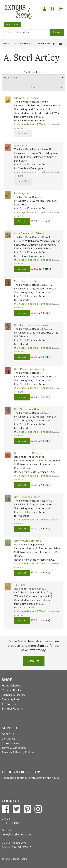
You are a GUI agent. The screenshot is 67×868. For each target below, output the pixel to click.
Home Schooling (46, 43)
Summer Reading (23, 43)
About (6, 43)
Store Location (12, 25)
